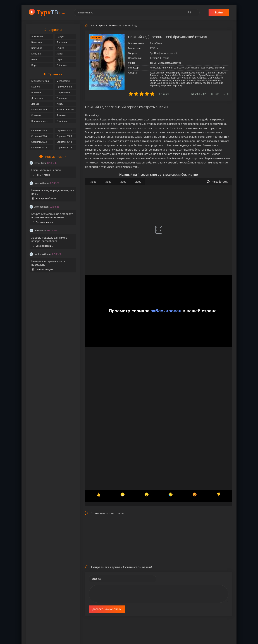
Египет (60, 48)
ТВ (51, 12)
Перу (34, 65)
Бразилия (62, 42)
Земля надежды (42, 246)
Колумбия (37, 48)
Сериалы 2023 (39, 142)
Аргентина (37, 36)
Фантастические (65, 110)
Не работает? (218, 182)
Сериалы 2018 (64, 148)
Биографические (40, 81)
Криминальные (40, 121)
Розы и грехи (41, 175)
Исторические (39, 110)
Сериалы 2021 (64, 130)
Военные (36, 92)
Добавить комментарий (107, 609)
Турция (60, 36)
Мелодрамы (63, 81)
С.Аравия (61, 65)
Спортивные (63, 92)
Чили (34, 59)
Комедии (36, 115)
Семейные (62, 121)
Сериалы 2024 (39, 136)
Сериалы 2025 (39, 130)
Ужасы (60, 104)
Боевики (36, 87)
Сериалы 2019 (64, 142)
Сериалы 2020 (64, 136)
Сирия (60, 59)
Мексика (36, 54)
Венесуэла (37, 42)
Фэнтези (61, 115)
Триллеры (62, 98)
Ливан (60, 54)
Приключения (64, 87)
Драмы (35, 104)
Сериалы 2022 (39, 148)
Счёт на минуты (42, 269)
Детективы (37, 98)
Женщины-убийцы (44, 199)
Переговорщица (43, 222)
